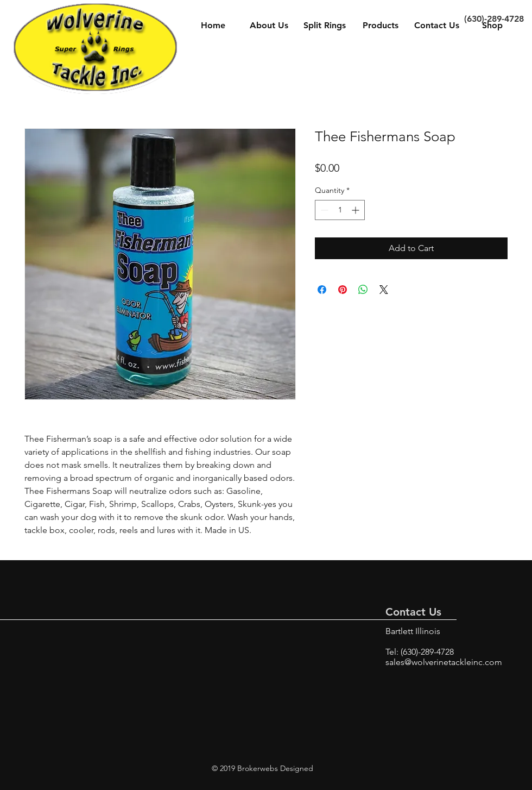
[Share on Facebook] (322, 290)
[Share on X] (384, 290)
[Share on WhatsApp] (363, 290)
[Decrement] (323, 210)
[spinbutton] (340, 210)
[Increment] (356, 210)
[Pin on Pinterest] (343, 290)
